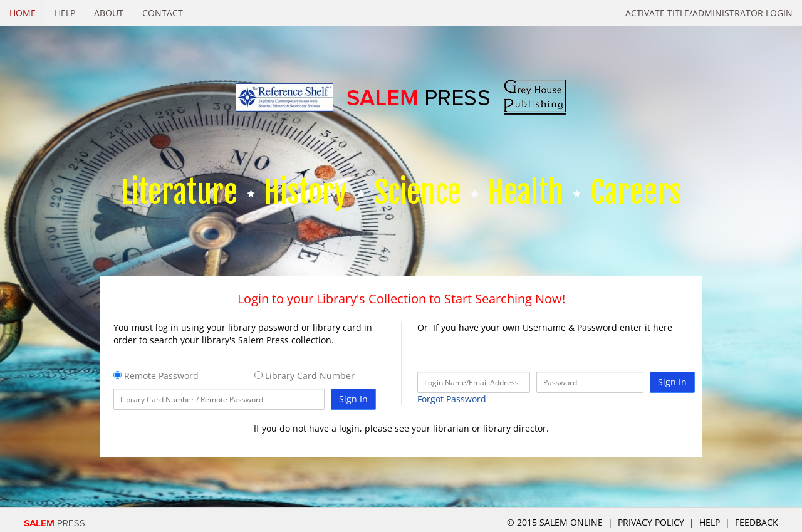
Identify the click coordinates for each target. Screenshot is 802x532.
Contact (163, 13)
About (109, 13)
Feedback (757, 522)
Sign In (353, 399)
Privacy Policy (651, 522)
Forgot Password (452, 399)
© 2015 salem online (556, 522)
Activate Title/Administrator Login (709, 13)
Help (65, 13)
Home (23, 13)
